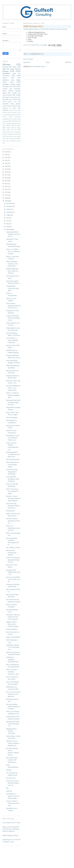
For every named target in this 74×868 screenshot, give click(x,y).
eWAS (19, 136)
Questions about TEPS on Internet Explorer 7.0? (13, 724)
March (9, 229)
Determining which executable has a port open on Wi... (13, 454)
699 (7, 788)
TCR (19, 93)
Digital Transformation (11, 97)
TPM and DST (10, 511)
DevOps (13, 84)
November (10, 206)
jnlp (12, 138)
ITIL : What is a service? (13, 547)
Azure (16, 110)
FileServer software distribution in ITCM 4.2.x (13, 521)
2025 (6, 152)
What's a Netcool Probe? (13, 637)
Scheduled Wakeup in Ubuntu (9, 835)
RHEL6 (8, 125)
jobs (15, 138)
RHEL (12, 104)
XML (19, 134)
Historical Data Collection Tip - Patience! (11, 553)
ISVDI (18, 71)
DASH (4, 82)
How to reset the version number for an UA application (13, 694)
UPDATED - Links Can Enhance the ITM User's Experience (13, 617)
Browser (10, 112)
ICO (19, 67)
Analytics (11, 110)
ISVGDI (4, 117)
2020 (6, 166)
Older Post (68, 62)
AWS (14, 86)
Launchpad (9, 123)
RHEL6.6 (13, 125)
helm (7, 138)
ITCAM (11, 117)
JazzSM (10, 102)
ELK (19, 97)
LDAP (19, 121)
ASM (19, 78)
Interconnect (17, 89)
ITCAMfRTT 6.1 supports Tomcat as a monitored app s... (13, 796)
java (14, 73)
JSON (4, 102)
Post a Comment (28, 59)
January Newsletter (12, 629)
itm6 (4, 69)
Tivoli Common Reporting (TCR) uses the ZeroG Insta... (13, 306)
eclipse (14, 108)
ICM (4, 99)
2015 (6, 181)
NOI (19, 102)
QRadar (5, 93)
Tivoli (4, 95)
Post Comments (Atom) (38, 66)
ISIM (7, 99)
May (8, 224)
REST (9, 93)
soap (7, 141)
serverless (9, 95)
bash (19, 106)
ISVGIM (15, 99)
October (9, 209)
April (8, 226)
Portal (4, 125)
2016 (6, 178)
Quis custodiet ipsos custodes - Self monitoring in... (12, 760)
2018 (6, 172)
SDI (13, 128)
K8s (19, 73)
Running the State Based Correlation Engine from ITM (13, 402)
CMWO (15, 112)
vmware (5, 78)
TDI (10, 67)
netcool (5, 67)
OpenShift (18, 91)
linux (13, 80)
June (8, 221)
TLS (15, 130)
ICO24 (12, 82)
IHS (15, 115)
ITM (11, 89)
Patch (19, 123)
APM (12, 78)
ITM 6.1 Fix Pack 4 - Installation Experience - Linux (12, 672)
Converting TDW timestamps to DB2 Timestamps (12, 479)
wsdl (4, 143)
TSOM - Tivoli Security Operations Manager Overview (13, 560)
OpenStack (6, 73)
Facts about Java (11, 778)
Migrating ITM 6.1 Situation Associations (12, 731)
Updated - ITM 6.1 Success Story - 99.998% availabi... (12, 624)
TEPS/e (8, 130)
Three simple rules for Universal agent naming (12, 464)
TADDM (14, 93)
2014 (6, 183)
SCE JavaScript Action (13, 459)
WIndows (9, 106)
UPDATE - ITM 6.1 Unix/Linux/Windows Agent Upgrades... (13, 498)
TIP (12, 130)
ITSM (19, 99)
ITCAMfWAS (6, 119)
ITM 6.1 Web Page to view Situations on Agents (12, 491)
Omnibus (11, 91)
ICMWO (18, 86)
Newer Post (27, 62)
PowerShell (6, 104)
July (8, 218)
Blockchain (5, 112)
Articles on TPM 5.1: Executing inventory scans (13, 803)
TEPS (4, 130)
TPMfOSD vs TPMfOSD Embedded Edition (12, 659)
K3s (15, 102)
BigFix (18, 80)
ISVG (10, 99)
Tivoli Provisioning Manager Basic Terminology (12, 472)
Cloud (13, 76)
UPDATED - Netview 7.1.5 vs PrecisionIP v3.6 (13, 647)
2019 (6, 169)
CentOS (19, 112)
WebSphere (6, 84)
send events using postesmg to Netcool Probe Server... (13, 506)
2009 (6, 198)
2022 (6, 160)
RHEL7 (19, 125)
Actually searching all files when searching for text (13, 318)
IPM (17, 115)
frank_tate (9, 791)
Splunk (19, 128)
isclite (19, 108)
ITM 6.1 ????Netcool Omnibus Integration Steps (13, 395)
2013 (6, 186)
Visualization (10, 134)
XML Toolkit (6, 136)
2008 (6, 201)
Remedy (9, 128)
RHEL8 (4, 128)
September (10, 212)
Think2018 (5, 132)
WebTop (16, 134)
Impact (18, 84)
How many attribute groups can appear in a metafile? (13, 706)
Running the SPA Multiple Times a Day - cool (13, 572)
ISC (20, 115)
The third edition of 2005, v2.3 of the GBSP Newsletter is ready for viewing (45, 29)
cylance (15, 136)
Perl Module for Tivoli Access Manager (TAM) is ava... (13, 438)
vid (10, 141)
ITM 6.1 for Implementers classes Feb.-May (13, 528)
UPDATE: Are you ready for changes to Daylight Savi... (13, 743)
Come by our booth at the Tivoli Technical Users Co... (13, 783)
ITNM (19, 82)
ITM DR (9, 770)
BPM (14, 95)
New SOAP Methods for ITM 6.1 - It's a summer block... (13, 388)
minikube (18, 138)
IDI (8, 69)
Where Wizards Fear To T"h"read (10, 823)
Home (48, 62)
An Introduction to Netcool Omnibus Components (12, 340)
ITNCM (15, 119)
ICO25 (12, 71)
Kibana (4, 91)
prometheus (6, 110)
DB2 (4, 97)
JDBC (10, 121)
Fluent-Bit (9, 115)
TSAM (4, 106)
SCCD (10, 86)
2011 (6, 192)
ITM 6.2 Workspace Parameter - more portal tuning (12, 264)
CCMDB (18, 95)
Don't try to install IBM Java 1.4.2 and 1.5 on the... (13, 579)
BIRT (19, 110)
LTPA (4, 123)
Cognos (4, 115)
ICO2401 (5, 89)
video (15, 67)
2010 (6, 195)
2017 (6, 175)
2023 (6, 157)
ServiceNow (6, 76)
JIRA (13, 121)
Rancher (18, 104)
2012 (6, 189)
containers (5, 108)
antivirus (11, 136)
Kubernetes (6, 80)
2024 (6, 155)
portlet (4, 141)
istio (10, 138)
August (9, 215)
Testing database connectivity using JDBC (12, 288)
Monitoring (15, 123)
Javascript (5, 86)
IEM (13, 115)
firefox (4, 138)
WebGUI (15, 106)
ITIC (11, 119)
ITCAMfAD (18, 117)
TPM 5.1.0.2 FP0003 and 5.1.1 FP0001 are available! (13, 251)
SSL (15, 128)
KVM (16, 121)
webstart (18, 141)
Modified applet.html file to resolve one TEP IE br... (12, 271)
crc (10, 108)
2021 (6, 163)
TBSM (18, 76)
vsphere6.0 (13, 141)
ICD (19, 64)
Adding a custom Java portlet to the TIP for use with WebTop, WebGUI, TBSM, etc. (10, 829)
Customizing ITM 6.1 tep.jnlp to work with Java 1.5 (13, 234)
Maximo (6, 64)
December (10, 203)
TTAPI (19, 130)
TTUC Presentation (12, 417)
